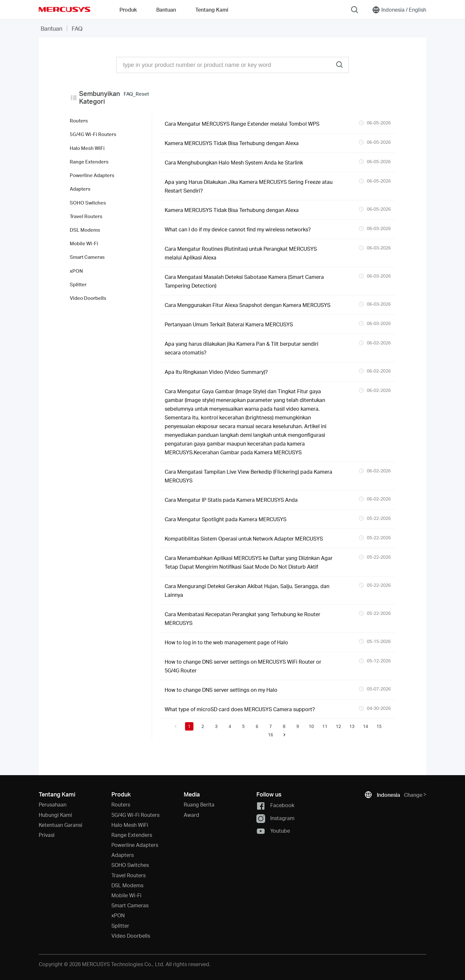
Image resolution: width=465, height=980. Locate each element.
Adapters (123, 855)
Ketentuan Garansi (61, 825)
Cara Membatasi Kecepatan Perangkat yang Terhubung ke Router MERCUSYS (243, 618)
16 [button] (271, 735)
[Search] (355, 10)
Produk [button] (128, 10)
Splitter (120, 926)
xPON (118, 915)
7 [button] (271, 726)
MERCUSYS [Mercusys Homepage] (65, 9)
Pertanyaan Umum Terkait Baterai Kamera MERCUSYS (229, 324)
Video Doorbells (131, 936)
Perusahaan (53, 804)
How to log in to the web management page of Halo (226, 642)
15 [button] (379, 726)
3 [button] (216, 726)
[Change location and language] (399, 10)
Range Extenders (132, 835)
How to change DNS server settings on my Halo (221, 690)
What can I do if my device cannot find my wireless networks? (238, 229)
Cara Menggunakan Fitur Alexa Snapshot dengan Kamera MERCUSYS (248, 305)
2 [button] (203, 726)
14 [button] (366, 726)
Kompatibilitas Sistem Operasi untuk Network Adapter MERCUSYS (244, 538)
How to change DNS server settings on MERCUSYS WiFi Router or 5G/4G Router (243, 666)
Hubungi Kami (55, 815)
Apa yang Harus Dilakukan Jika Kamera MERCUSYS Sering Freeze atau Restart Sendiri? (249, 186)
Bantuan (52, 28)
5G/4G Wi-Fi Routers (135, 815)
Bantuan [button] (166, 10)
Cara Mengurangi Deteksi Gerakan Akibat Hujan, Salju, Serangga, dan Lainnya (247, 590)
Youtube (273, 831)
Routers (121, 804)
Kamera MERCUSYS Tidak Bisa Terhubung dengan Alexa (232, 143)
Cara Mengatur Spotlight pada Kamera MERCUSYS (226, 519)
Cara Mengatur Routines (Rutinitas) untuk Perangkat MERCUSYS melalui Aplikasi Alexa (241, 253)
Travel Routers (129, 875)
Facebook (275, 806)
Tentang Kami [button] (212, 10)
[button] (176, 726)
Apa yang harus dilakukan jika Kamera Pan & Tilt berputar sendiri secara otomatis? (242, 348)
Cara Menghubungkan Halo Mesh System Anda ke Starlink (234, 162)
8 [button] (284, 726)
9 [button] (298, 726)
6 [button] (257, 726)
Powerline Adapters (135, 845)
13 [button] (352, 726)
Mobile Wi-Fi (126, 895)
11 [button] (325, 726)
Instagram (275, 819)
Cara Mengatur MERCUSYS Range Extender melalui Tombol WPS (242, 124)
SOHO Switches (130, 865)
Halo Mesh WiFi (130, 825)
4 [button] (230, 726)
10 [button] (311, 726)
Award (191, 815)
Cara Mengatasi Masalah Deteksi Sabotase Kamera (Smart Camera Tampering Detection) (244, 281)
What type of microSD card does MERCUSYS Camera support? (240, 709)
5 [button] (243, 726)
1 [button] (189, 726)
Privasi (47, 835)
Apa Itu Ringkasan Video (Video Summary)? (216, 372)
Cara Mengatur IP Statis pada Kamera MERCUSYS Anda (231, 500)
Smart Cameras (130, 905)
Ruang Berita (199, 804)
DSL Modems (127, 885)
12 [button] (338, 726)
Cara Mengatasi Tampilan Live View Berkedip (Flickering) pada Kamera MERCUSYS (248, 476)
